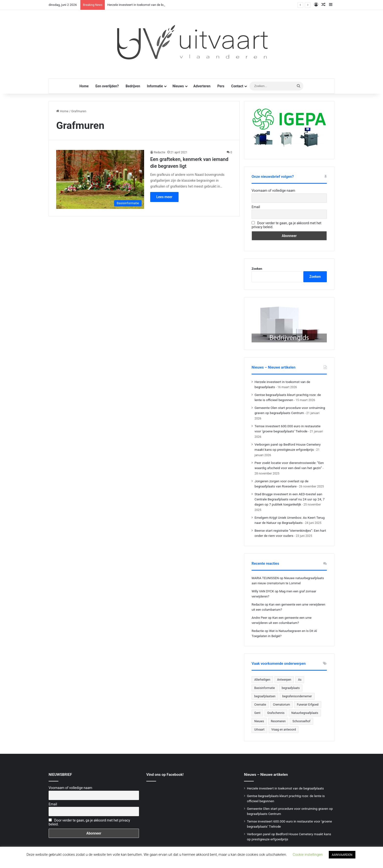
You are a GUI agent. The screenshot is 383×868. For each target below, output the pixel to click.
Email (256, 207)
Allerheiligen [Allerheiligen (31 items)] (262, 680)
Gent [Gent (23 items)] (257, 713)
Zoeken (257, 269)
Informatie (155, 86)
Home (84, 86)
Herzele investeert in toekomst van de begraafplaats (144, 5)
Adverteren (202, 86)
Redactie (160, 152)
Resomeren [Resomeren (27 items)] (278, 721)
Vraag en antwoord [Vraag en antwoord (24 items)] (284, 730)
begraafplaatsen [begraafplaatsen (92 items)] (265, 696)
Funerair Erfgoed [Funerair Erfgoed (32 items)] (308, 705)
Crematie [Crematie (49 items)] (260, 705)
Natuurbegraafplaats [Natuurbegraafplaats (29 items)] (305, 713)
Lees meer (164, 197)
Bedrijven (133, 86)
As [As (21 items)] (300, 680)
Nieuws (178, 86)
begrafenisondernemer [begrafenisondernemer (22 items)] (297, 696)
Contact (237, 86)
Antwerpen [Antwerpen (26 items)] (284, 680)
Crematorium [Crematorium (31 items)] (281, 705)
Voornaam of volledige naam (273, 191)
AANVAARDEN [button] (342, 855)
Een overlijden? (107, 86)
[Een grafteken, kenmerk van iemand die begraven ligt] (100, 179)
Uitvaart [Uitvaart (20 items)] (259, 730)
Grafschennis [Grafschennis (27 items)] (276, 713)
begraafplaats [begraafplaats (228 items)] (291, 688)
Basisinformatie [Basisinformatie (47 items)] (265, 688)
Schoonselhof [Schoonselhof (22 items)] (301, 721)
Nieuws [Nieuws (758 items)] (259, 721)
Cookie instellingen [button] (308, 855)
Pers (221, 86)
